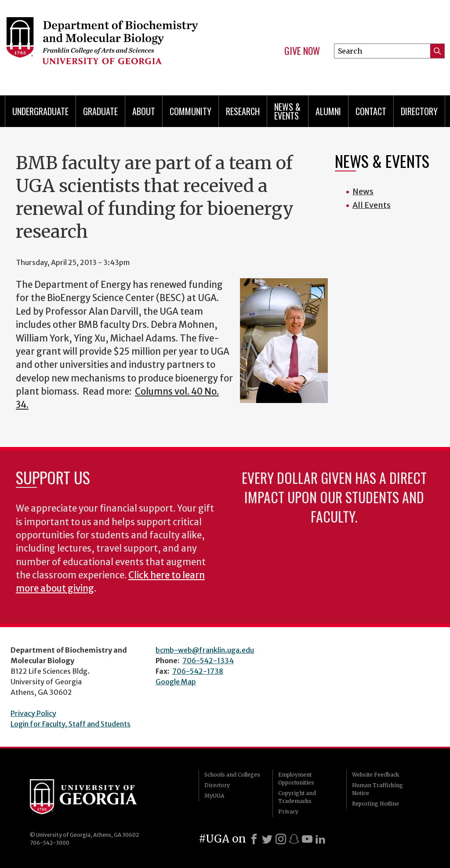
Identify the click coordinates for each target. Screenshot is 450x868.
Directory (419, 111)
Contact (371, 111)
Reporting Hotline (376, 804)
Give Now (302, 51)
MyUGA (214, 796)
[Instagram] (281, 839)
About (144, 111)
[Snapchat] (294, 839)
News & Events (287, 111)
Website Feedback (376, 775)
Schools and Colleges (232, 775)
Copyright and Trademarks (297, 797)
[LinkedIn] (320, 839)
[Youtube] (307, 839)
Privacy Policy (33, 713)
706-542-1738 (198, 671)
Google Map (176, 682)
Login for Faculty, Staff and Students (71, 724)
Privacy (288, 812)
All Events (372, 205)
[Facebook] (254, 839)
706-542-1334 (208, 661)
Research (243, 111)
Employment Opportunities (296, 779)
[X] (267, 839)
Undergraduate (40, 111)
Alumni (328, 111)
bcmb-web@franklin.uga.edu (205, 650)
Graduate (100, 111)
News (363, 191)
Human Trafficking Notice (377, 789)
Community (191, 111)
